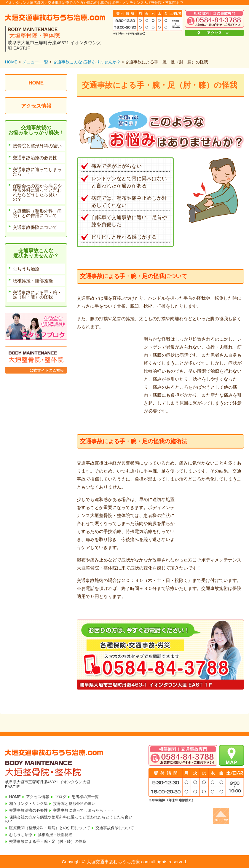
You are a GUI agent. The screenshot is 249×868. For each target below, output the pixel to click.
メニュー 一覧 (35, 62)
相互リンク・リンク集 (28, 804)
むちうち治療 (21, 835)
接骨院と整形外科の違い (74, 804)
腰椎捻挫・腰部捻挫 (55, 835)
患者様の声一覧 (85, 797)
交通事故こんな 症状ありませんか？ (87, 62)
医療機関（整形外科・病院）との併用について (50, 828)
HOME (11, 62)
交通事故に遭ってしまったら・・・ (84, 810)
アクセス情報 (36, 106)
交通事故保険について (115, 828)
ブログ (61, 797)
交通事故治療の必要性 (28, 810)
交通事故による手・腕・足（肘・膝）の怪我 (48, 841)
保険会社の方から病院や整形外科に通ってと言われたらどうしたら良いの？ (69, 819)
